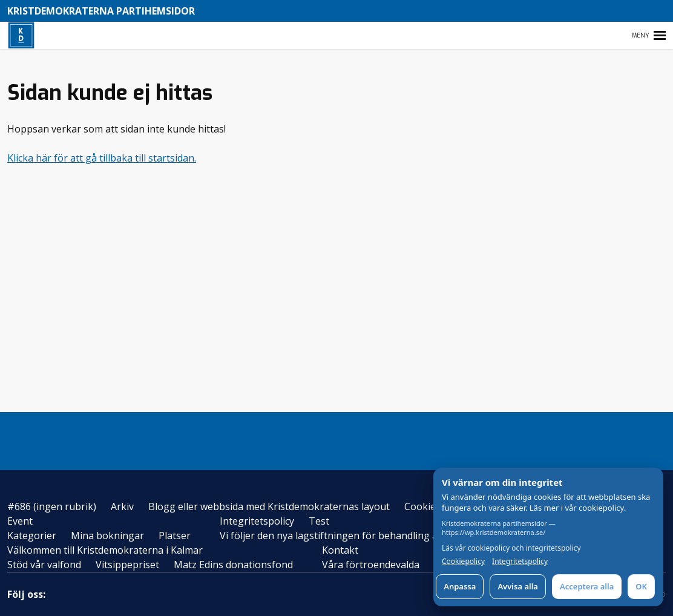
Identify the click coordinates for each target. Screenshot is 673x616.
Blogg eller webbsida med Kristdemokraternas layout (269, 506)
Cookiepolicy (463, 562)
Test (319, 521)
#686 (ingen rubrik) (52, 506)
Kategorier (32, 536)
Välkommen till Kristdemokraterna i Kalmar (105, 550)
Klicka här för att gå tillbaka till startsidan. (102, 158)
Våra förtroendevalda (371, 565)
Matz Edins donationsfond (233, 565)
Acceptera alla (587, 586)
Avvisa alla (518, 586)
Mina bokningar (107, 536)
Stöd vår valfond (44, 565)
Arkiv (122, 506)
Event (20, 521)
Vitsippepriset (127, 565)
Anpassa (460, 586)
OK (641, 586)
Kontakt (340, 550)
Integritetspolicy (257, 521)
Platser (175, 536)
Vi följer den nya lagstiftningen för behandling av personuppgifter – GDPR (389, 536)
